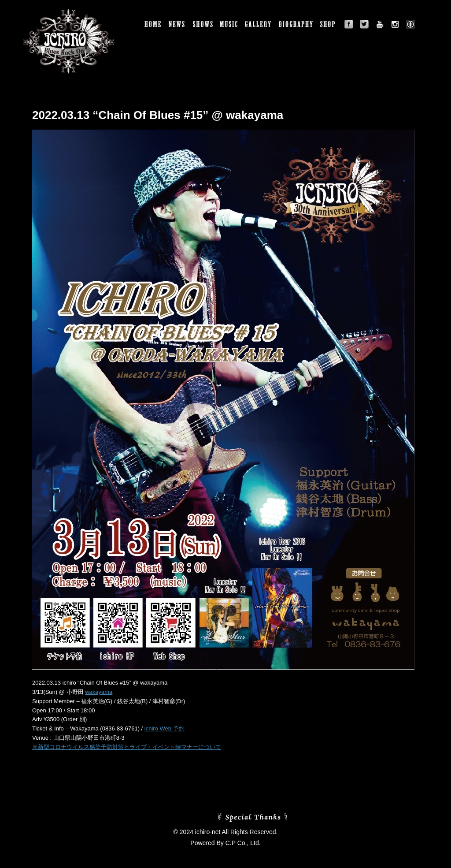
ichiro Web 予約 (165, 728)
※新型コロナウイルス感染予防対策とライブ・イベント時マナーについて (127, 747)
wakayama (99, 692)
